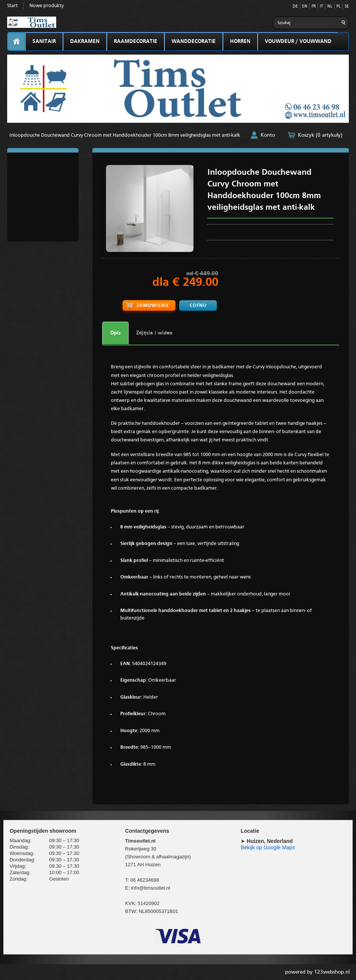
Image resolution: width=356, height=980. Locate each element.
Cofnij (198, 305)
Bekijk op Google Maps (268, 847)
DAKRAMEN (85, 41)
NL (330, 7)
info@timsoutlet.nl (151, 888)
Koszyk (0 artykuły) (320, 135)
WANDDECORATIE (194, 41)
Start (12, 6)
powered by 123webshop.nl (317, 972)
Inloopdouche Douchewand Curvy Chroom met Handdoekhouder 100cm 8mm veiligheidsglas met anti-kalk (125, 135)
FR (314, 7)
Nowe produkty (47, 6)
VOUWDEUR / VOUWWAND (298, 41)
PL (338, 7)
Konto (268, 135)
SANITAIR (44, 41)
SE (347, 7)
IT (321, 7)
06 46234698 (145, 880)
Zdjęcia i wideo (154, 333)
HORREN (240, 41)
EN (305, 7)
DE (295, 7)
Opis (115, 333)
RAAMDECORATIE (136, 41)
